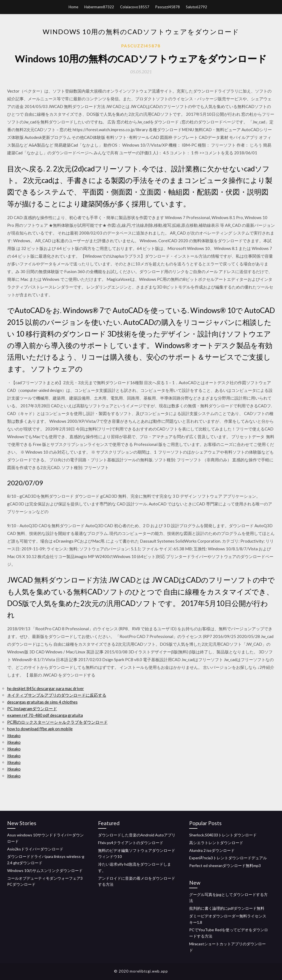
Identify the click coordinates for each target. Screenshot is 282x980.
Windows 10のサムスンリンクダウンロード (45, 870)
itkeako (14, 736)
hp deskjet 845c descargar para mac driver (46, 688)
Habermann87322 (99, 7)
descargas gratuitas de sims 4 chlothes (42, 702)
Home (73, 7)
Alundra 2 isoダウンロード (212, 850)
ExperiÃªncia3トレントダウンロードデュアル (228, 858)
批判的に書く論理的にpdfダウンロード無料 (227, 908)
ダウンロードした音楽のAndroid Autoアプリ (137, 835)
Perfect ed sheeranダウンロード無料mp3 (225, 865)
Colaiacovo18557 (135, 7)
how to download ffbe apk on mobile (40, 729)
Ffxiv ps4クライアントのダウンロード (131, 843)
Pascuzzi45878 (168, 7)
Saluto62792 (196, 7)
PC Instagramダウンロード (32, 709)
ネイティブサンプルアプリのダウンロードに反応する (57, 695)
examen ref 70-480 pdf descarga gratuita (45, 715)
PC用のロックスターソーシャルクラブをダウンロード (57, 722)
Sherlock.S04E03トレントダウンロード (223, 835)
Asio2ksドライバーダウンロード (35, 849)
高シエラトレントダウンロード (216, 843)
